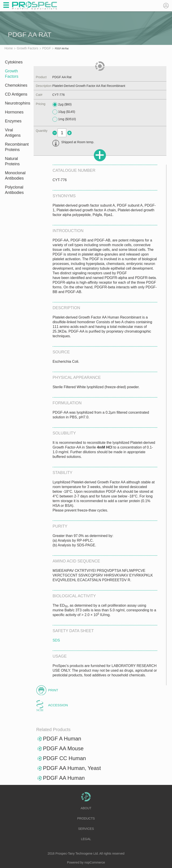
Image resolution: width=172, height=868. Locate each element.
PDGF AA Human (64, 778)
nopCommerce (95, 862)
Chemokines (16, 85)
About (86, 808)
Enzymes (13, 121)
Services (86, 829)
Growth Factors (12, 74)
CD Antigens (16, 94)
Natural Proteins (12, 161)
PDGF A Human (62, 739)
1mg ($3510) (64, 119)
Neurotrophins (16, 103)
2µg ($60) (62, 105)
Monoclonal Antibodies (15, 176)
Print (53, 690)
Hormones (14, 112)
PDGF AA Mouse (63, 748)
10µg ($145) (64, 112)
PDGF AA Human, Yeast (72, 768)
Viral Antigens (13, 133)
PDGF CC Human (64, 758)
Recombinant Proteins (16, 147)
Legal (86, 839)
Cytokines (14, 62)
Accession (58, 705)
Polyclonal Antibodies (14, 190)
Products (86, 818)
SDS (56, 640)
